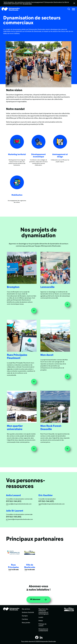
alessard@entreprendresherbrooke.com (19, 504)
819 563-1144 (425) (46, 501)
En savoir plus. (27, 4)
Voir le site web (13, 570)
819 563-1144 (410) (14, 501)
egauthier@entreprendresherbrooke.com (52, 504)
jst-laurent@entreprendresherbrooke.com (19, 519)
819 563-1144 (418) (14, 517)
